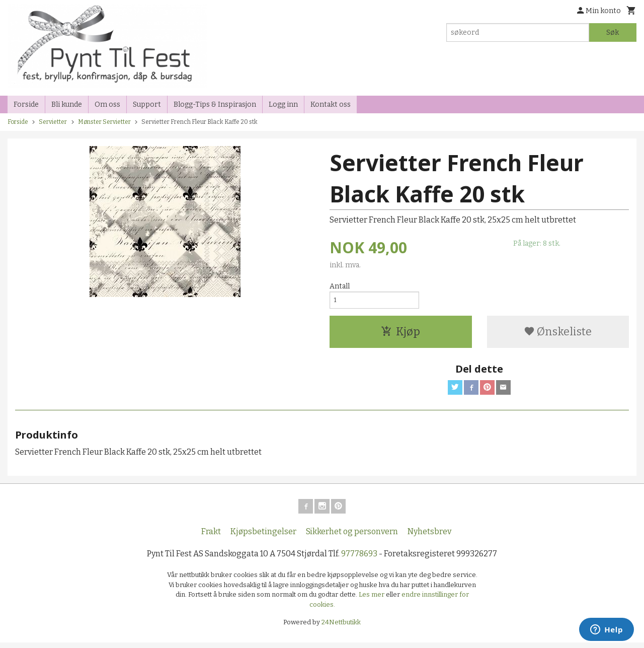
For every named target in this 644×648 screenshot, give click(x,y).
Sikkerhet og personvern (352, 537)
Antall (340, 286)
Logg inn (283, 104)
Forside (26, 104)
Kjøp (400, 334)
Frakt (211, 537)
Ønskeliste (558, 334)
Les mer (372, 600)
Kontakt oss (331, 104)
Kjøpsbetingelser (263, 537)
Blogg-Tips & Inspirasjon (215, 104)
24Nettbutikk (341, 628)
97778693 (359, 559)
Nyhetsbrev (429, 537)
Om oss (107, 104)
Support (147, 104)
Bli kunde (67, 104)
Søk (613, 32)
